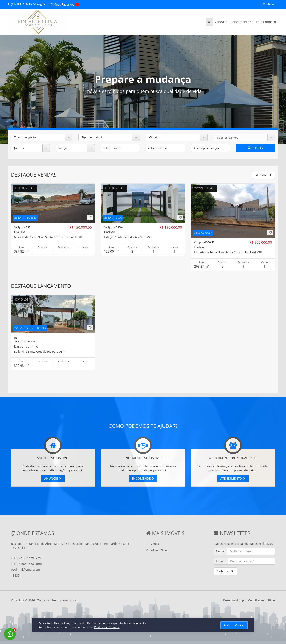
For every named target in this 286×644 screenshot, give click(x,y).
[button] (42, 137)
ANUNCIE (53, 478)
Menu (268, 4)
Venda (221, 22)
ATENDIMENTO (233, 478)
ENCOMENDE (143, 478)
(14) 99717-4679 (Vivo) (27, 4)
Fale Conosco (266, 22)
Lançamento (242, 22)
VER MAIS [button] (264, 175)
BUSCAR (256, 148)
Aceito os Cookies (234, 625)
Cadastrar (225, 571)
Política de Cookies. (107, 627)
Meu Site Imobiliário (261, 600)
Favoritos (62, 4)
